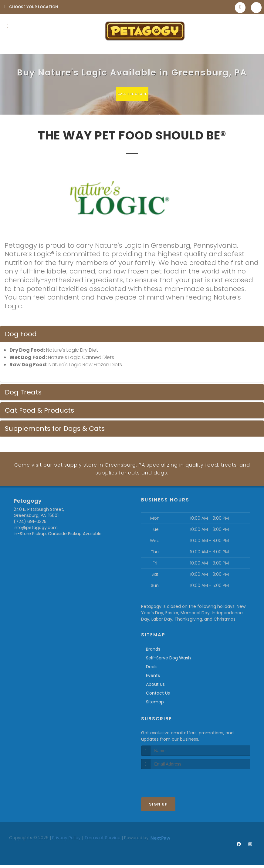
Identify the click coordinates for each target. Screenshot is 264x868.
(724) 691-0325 (30, 526)
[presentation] (173, 785)
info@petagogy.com (36, 532)
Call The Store (131, 94)
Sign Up (158, 809)
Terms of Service (102, 842)
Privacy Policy (66, 842)
